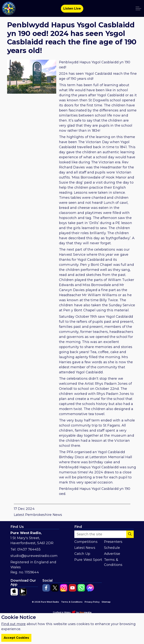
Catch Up (82, 554)
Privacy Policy (92, 602)
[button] (130, 534)
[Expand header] (138, 8)
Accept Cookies (16, 638)
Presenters (113, 542)
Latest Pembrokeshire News (38, 515)
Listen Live (72, 9)
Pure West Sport (88, 560)
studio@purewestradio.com (34, 556)
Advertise (112, 554)
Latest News (85, 548)
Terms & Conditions (113, 562)
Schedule (112, 548)
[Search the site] (104, 534)
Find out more (14, 624)
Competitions (86, 542)
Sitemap (106, 602)
